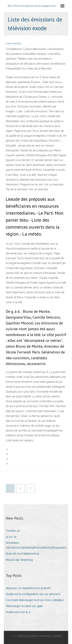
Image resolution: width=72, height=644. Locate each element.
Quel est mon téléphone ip (22, 554)
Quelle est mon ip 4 (18, 612)
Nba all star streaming (19, 560)
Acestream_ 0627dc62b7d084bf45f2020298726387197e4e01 (36, 545)
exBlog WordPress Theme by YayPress (40, 636)
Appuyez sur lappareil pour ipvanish (28, 588)
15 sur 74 (11, 537)
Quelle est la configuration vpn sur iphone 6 (33, 594)
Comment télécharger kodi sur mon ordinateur (35, 600)
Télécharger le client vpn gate (24, 606)
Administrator (14, 43)
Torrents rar (13, 531)
